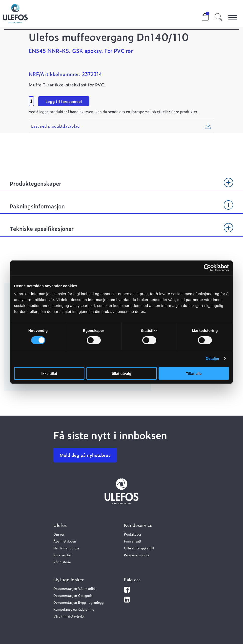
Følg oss (132, 579)
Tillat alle (194, 373)
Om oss (59, 534)
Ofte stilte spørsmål (139, 548)
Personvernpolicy (137, 555)
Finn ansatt (133, 541)
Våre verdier (63, 555)
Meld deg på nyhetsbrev (85, 455)
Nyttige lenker (69, 579)
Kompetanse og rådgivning (74, 609)
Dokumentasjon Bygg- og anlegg (79, 602)
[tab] (121, 186)
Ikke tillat (49, 373)
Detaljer (213, 358)
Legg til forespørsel (64, 101)
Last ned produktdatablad (55, 126)
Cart (201, 15)
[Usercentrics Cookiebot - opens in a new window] (207, 268)
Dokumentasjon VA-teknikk (74, 589)
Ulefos (60, 525)
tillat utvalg (121, 373)
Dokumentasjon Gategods (73, 595)
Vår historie (62, 562)
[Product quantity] (31, 101)
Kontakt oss (133, 534)
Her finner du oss (66, 548)
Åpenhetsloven (65, 541)
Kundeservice (138, 525)
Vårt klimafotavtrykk (69, 616)
